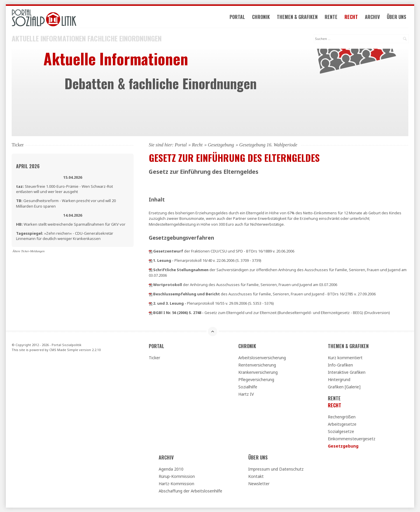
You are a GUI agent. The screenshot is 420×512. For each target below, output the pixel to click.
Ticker (154, 358)
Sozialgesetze (341, 431)
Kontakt (256, 476)
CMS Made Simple (64, 350)
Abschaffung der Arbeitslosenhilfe (190, 491)
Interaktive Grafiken (347, 372)
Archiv (372, 17)
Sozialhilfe (248, 387)
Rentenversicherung (257, 365)
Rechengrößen (342, 417)
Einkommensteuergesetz (352, 439)
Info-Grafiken (340, 365)
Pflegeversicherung (256, 379)
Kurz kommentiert (345, 358)
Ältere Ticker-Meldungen (29, 251)
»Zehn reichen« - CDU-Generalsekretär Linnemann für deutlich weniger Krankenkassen (65, 236)
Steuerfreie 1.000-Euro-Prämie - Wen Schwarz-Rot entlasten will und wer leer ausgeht (64, 189)
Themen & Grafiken (297, 17)
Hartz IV (246, 394)
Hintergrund (339, 379)
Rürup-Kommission (177, 476)
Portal (237, 17)
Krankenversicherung (258, 372)
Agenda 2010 (171, 469)
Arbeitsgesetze (342, 424)
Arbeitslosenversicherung (262, 358)
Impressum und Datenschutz (276, 469)
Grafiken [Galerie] (344, 387)
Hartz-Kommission (176, 484)
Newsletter (259, 484)
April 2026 (28, 166)
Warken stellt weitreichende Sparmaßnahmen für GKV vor (71, 224)
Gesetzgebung (221, 145)
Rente (331, 17)
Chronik (261, 17)
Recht (351, 17)
